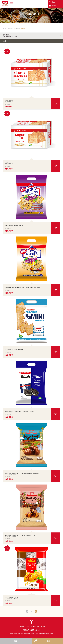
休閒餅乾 (18, 29)
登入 (53, 2)
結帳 (43, 641)
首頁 (5, 29)
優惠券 (54, 6)
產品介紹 (10, 29)
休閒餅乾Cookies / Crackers (10, 36)
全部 (24, 29)
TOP (16, 641)
